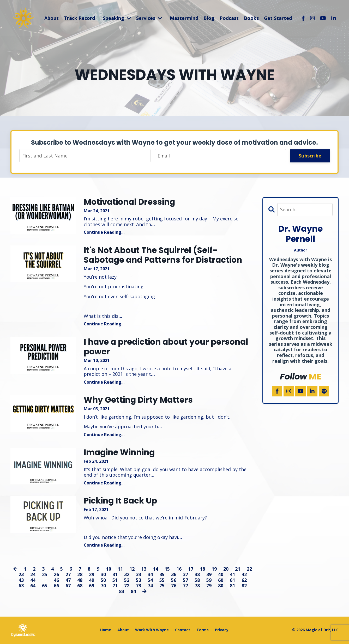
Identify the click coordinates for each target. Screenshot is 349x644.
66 (56, 587)
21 (238, 570)
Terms (203, 630)
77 (185, 587)
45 (45, 581)
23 (21, 575)
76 (174, 587)
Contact (183, 630)
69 (92, 587)
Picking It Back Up (122, 502)
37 (185, 575)
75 (162, 587)
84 (133, 592)
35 (162, 575)
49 (92, 581)
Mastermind (184, 18)
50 (103, 581)
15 (167, 570)
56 (174, 581)
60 (221, 581)
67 (68, 587)
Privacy (222, 630)
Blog (209, 18)
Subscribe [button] (310, 156)
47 (68, 581)
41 (232, 575)
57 (185, 581)
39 (209, 575)
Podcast (229, 18)
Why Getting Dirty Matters (139, 401)
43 (21, 581)
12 (132, 570)
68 (80, 587)
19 (214, 570)
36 (174, 575)
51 (115, 581)
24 (33, 575)
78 (197, 587)
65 (45, 587)
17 (191, 570)
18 (202, 570)
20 (226, 570)
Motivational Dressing (131, 202)
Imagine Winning (121, 453)
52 (127, 581)
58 (197, 581)
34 (150, 575)
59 (209, 581)
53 (139, 581)
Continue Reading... (104, 233)
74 (150, 587)
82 (244, 587)
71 (115, 587)
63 (21, 587)
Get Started (278, 18)
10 (109, 570)
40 (221, 575)
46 (56, 581)
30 (103, 575)
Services (149, 18)
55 (162, 581)
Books (251, 18)
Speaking (117, 18)
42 (244, 575)
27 (68, 575)
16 (179, 570)
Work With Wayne (152, 630)
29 (92, 575)
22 (249, 570)
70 (103, 587)
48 (80, 581)
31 (115, 575)
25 (45, 575)
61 (232, 581)
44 (33, 581)
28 (80, 575)
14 (155, 570)
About (52, 18)
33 (139, 575)
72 (127, 587)
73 (139, 587)
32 (127, 575)
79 (209, 587)
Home (106, 630)
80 (221, 587)
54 (150, 581)
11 (120, 570)
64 (33, 587)
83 (121, 592)
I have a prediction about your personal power (169, 347)
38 (197, 575)
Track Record (79, 18)
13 (144, 570)
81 (232, 587)
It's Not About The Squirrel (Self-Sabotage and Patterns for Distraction (165, 256)
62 (244, 581)
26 (56, 575)
